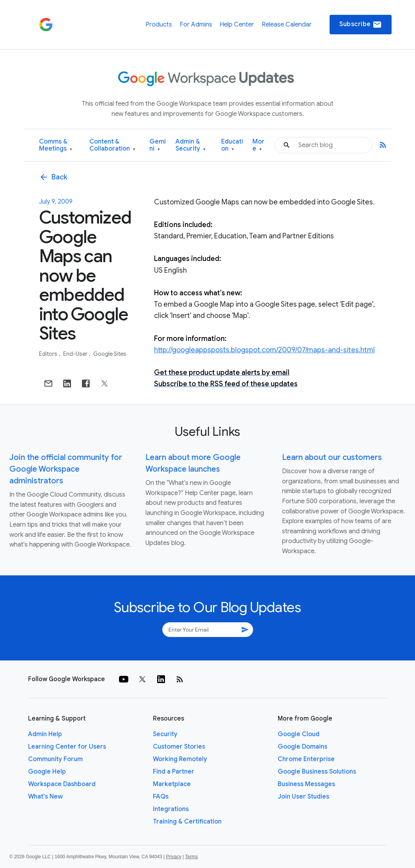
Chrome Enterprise (306, 759)
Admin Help (45, 734)
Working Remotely (180, 759)
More (258, 145)
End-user (76, 354)
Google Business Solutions (317, 772)
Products (159, 25)
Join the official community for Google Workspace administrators (66, 469)
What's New (45, 797)
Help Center (237, 25)
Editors (49, 354)
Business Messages (306, 784)
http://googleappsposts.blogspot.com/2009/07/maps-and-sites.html (264, 350)
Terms (191, 857)
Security (165, 734)
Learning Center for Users (67, 747)
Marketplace (172, 784)
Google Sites (110, 354)
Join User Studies (303, 797)
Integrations (171, 809)
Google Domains (302, 747)
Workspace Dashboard (62, 784)
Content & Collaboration (112, 145)
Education (232, 145)
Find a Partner (174, 772)
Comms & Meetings (56, 145)
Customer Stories (179, 747)
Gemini (158, 145)
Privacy (174, 857)
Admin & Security (191, 145)
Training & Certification (187, 822)
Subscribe (361, 25)
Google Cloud (299, 734)
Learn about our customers (332, 457)
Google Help (47, 772)
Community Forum (55, 759)
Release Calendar (287, 25)
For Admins (196, 25)
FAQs (161, 797)
